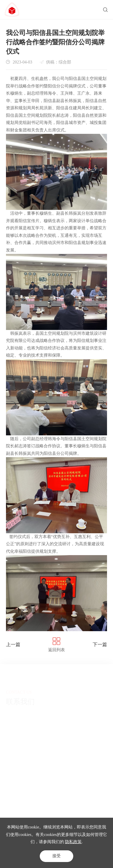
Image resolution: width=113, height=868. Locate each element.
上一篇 (13, 644)
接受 (56, 856)
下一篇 (100, 644)
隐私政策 (73, 842)
